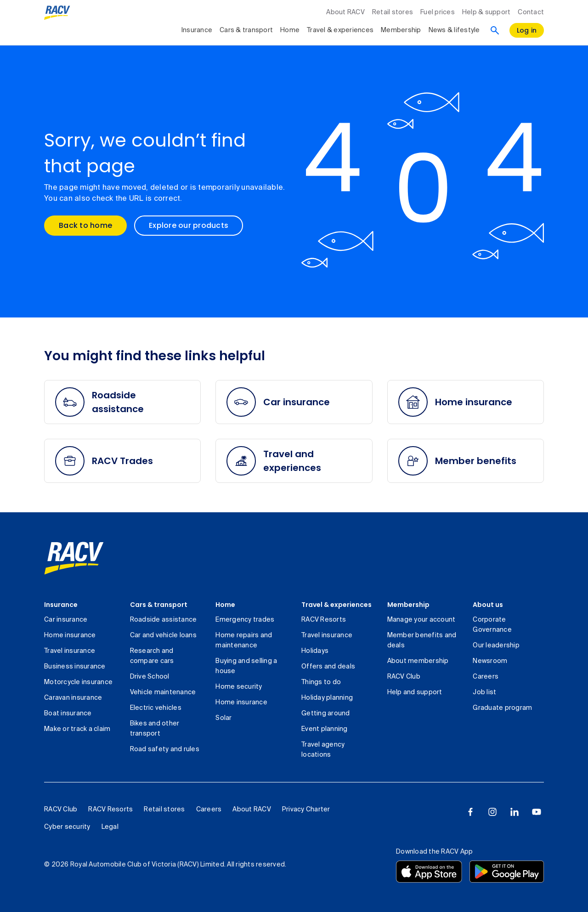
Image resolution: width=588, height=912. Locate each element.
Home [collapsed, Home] (290, 30)
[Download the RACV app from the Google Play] (507, 872)
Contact (531, 12)
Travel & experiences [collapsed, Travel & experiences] (340, 30)
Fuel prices (438, 12)
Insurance (61, 605)
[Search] (495, 30)
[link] (74, 558)
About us (488, 605)
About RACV (345, 12)
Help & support (486, 12)
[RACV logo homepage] (57, 13)
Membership (408, 605)
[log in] (527, 30)
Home (225, 605)
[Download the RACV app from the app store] (429, 872)
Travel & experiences (336, 605)
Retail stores (393, 12)
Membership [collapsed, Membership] (401, 30)
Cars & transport (159, 605)
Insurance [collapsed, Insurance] (197, 30)
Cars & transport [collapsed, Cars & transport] (246, 30)
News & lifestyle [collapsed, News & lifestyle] (454, 30)
